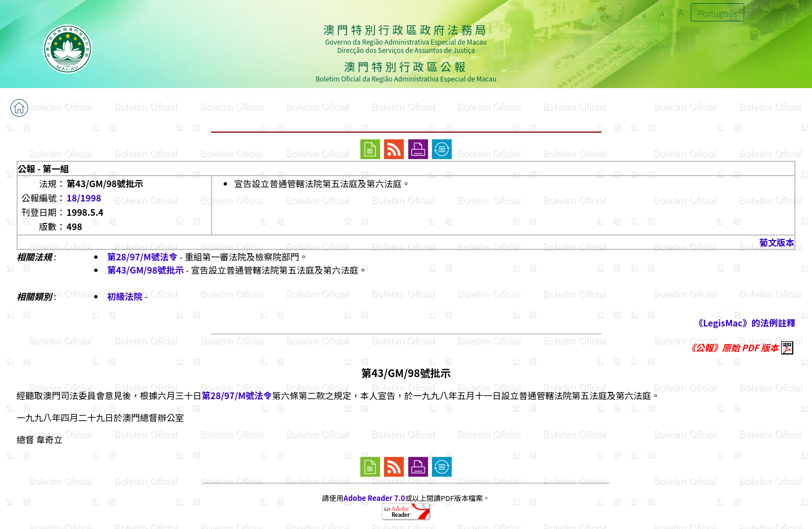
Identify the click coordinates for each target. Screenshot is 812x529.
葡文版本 (777, 242)
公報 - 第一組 (43, 168)
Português (718, 13)
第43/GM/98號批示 (145, 270)
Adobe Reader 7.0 (374, 498)
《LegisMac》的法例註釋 (745, 323)
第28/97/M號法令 (142, 257)
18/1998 (84, 198)
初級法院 (124, 296)
